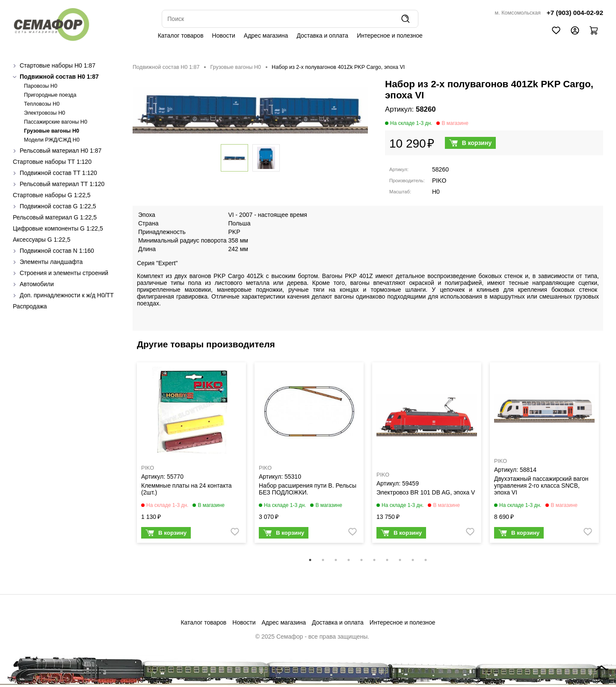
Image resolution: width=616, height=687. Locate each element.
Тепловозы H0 (42, 104)
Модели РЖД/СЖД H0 (52, 140)
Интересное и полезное (390, 36)
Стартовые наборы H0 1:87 (58, 65)
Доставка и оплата (322, 36)
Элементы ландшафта (51, 262)
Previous (126, 458)
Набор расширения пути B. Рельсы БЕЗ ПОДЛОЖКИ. (308, 489)
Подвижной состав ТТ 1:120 (58, 173)
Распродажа (30, 306)
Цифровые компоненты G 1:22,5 (58, 228)
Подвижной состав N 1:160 (57, 251)
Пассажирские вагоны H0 (56, 122)
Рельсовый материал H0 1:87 (61, 151)
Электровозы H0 (44, 113)
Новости (224, 36)
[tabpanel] (191, 455)
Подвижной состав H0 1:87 (59, 77)
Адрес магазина (266, 36)
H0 (436, 192)
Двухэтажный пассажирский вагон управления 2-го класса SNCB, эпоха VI (541, 486)
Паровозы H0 (41, 86)
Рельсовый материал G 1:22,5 (55, 217)
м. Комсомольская (518, 13)
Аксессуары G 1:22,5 (41, 240)
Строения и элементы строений (64, 273)
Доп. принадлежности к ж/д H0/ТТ (67, 295)
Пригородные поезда (50, 95)
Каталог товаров (181, 36)
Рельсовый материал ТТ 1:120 (62, 184)
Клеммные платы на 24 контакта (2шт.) (186, 489)
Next (610, 458)
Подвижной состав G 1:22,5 (58, 206)
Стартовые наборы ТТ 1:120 (52, 162)
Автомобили (37, 284)
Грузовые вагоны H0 (52, 131)
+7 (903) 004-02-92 (575, 13)
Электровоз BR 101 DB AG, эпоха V (426, 492)
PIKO (439, 181)
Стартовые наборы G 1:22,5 (52, 195)
